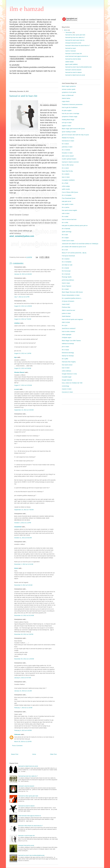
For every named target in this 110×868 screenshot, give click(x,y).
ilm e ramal (65, 168)
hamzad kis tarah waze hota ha (75, 40)
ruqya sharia (66, 101)
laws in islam (66, 177)
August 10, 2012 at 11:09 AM (23, 306)
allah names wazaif (68, 156)
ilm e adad (65, 216)
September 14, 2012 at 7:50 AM (24, 510)
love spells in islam (68, 204)
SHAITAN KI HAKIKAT (69, 328)
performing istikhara (68, 280)
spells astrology (67, 232)
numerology (65, 386)
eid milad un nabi (67, 265)
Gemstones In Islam (68, 141)
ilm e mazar (65, 350)
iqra (16, 357)
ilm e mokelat (66, 150)
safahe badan (69, 62)
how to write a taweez (68, 331)
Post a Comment (17, 746)
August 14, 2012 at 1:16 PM (23, 353)
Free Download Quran (69, 198)
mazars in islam (67, 389)
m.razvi (17, 389)
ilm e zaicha (66, 207)
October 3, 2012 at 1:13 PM (23, 523)
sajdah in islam (66, 126)
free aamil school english (69, 210)
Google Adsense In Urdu (69, 374)
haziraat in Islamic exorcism (70, 162)
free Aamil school (67, 365)
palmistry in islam (67, 147)
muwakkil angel (67, 377)
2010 (66, 30)
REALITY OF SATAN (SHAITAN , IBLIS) (74, 253)
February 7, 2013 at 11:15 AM (23, 708)
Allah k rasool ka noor (68, 310)
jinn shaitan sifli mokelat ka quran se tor (74, 247)
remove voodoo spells (69, 89)
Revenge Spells (67, 277)
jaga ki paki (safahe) (71, 64)
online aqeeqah (67, 335)
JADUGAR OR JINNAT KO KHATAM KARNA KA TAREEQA (80, 244)
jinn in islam (65, 347)
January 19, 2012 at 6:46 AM (23, 274)
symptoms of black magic (70, 117)
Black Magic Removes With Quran (72, 292)
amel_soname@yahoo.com (22, 236)
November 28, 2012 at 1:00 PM (24, 634)
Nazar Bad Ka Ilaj (67, 171)
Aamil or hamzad (70, 51)
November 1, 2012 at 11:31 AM (24, 564)
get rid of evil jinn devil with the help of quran (75, 135)
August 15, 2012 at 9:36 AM (23, 368)
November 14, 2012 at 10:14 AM (24, 615)
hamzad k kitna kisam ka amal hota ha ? (30, 826)
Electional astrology (68, 353)
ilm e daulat (65, 268)
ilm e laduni (65, 144)
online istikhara (66, 371)
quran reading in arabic (69, 132)
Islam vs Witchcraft (68, 95)
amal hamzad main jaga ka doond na (29, 816)
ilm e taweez (66, 259)
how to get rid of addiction (70, 107)
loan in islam (66, 368)
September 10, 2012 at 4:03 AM (24, 410)
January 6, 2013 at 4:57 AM (23, 678)
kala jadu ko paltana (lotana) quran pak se (75, 225)
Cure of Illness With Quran (70, 192)
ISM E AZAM (66, 322)
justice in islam (66, 313)
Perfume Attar (66, 307)
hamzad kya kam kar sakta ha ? (28, 776)
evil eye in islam (67, 123)
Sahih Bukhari (66, 316)
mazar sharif (66, 304)
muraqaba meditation (68, 180)
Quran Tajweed (66, 286)
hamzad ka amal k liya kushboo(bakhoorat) (31, 855)
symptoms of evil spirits (69, 92)
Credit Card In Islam (68, 241)
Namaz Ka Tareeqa (68, 356)
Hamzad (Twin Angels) (69, 362)
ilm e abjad (65, 238)
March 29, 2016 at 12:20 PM (23, 742)
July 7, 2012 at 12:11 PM (22, 297)
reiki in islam (66, 213)
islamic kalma (66, 98)
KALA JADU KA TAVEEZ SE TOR (72, 383)
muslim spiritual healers (69, 159)
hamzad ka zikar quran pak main (28, 796)
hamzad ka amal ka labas (73, 59)
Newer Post (15, 754)
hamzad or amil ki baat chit (26, 836)
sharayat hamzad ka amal (26, 845)
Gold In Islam (66, 283)
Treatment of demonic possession (72, 104)
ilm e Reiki (65, 183)
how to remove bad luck (69, 219)
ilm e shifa (65, 223)
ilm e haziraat (66, 229)
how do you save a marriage (70, 113)
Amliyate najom (67, 337)
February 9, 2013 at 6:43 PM (23, 730)
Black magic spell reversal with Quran (73, 129)
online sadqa (66, 186)
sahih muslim (66, 189)
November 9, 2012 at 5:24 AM (23, 585)
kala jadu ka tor (67, 201)
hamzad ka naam (71, 48)
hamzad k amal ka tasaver (26, 786)
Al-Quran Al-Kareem (68, 301)
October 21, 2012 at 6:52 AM (23, 538)
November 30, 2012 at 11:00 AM (24, 659)
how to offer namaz (68, 165)
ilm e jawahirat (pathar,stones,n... (72, 298)
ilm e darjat (65, 289)
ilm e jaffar (65, 359)
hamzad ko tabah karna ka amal (28, 766)
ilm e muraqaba (67, 195)
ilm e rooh (65, 250)
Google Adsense (67, 380)
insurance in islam (67, 392)
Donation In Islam (67, 153)
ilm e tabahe (66, 174)
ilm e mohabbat (67, 262)
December (69, 32)
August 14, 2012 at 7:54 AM (23, 319)
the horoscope (66, 271)
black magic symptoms (69, 86)
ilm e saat (65, 235)
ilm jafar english (67, 110)
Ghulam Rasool (19, 372)
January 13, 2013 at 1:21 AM (23, 691)
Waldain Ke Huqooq (68, 138)
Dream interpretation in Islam (71, 295)
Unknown (17, 734)
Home (34, 754)
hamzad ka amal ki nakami (26, 806)
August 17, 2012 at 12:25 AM (23, 385)
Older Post (53, 754)
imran (16, 568)
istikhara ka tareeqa (68, 344)
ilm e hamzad (27, 9)
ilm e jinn (65, 325)
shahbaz (17, 323)
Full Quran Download (68, 256)
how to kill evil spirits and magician (72, 319)
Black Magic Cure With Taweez (71, 341)
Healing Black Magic (68, 120)
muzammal (18, 527)
